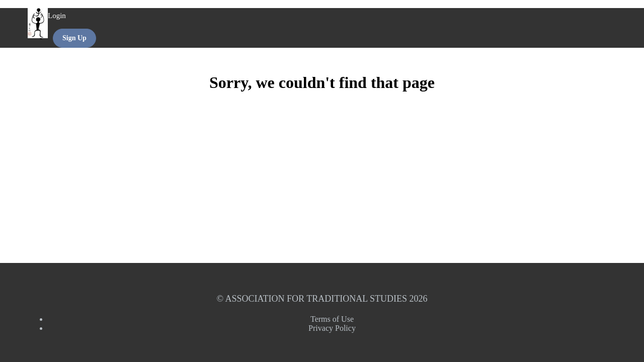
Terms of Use (332, 319)
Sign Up (74, 38)
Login (57, 16)
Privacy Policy (332, 328)
